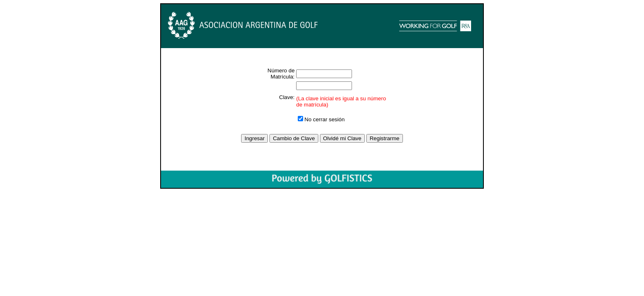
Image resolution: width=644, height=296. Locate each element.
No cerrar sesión (321, 119)
